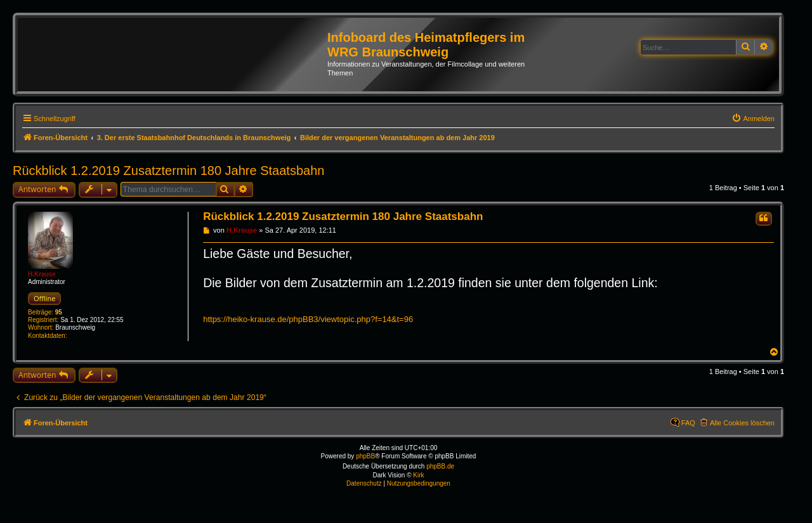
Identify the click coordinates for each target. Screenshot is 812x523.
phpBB (365, 456)
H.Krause (42, 274)
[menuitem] (753, 119)
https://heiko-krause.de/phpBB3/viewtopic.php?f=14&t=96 (308, 319)
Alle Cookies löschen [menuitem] (742, 423)
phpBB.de (440, 466)
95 (59, 312)
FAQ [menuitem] (688, 423)
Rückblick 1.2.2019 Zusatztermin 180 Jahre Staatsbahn (168, 171)
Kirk (418, 475)
